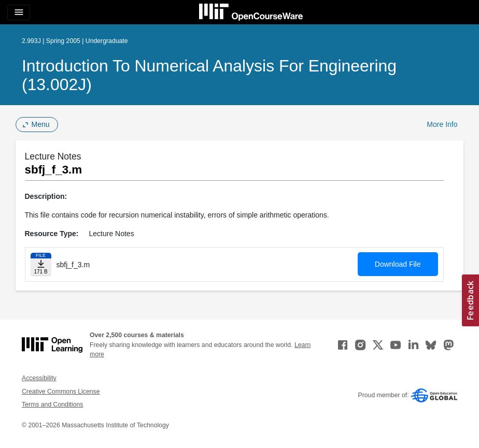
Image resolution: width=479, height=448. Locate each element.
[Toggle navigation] (19, 12)
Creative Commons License (61, 392)
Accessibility (39, 378)
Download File (398, 264)
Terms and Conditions (52, 404)
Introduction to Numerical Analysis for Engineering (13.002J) (209, 75)
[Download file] (41, 264)
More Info (442, 124)
